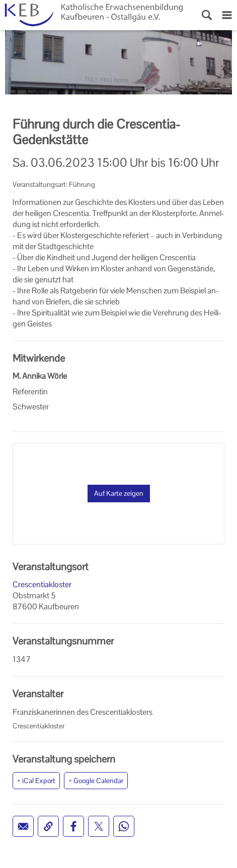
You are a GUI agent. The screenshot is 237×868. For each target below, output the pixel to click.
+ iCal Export (36, 781)
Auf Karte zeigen (119, 493)
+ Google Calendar (96, 781)
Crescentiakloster (42, 584)
